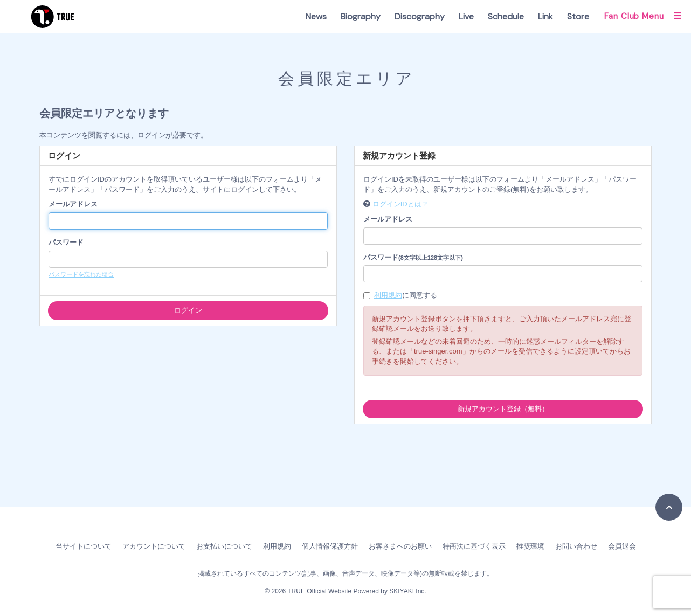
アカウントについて (154, 546)
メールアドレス (73, 204)
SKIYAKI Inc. (407, 591)
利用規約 (388, 295)
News (316, 16)
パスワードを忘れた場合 (81, 274)
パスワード (66, 242)
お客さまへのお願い (400, 546)
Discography (420, 16)
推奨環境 (530, 546)
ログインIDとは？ (400, 204)
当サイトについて (84, 546)
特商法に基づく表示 (474, 546)
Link (545, 16)
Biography (361, 16)
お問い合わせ (576, 546)
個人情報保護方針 (330, 546)
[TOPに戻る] (669, 507)
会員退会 (622, 546)
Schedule (506, 16)
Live (466, 16)
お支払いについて (224, 546)
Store (578, 16)
